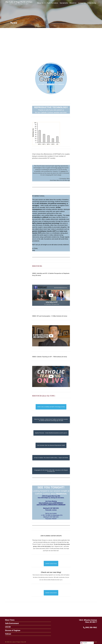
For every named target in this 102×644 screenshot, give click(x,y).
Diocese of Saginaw (11, 630)
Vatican (7, 634)
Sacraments (64, 3)
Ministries (73, 3)
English (84, 643)
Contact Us (82, 3)
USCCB (7, 627)
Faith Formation (53, 3)
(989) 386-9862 (91, 627)
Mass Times (9, 620)
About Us (41, 3)
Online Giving (92, 3)
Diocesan (94, 642)
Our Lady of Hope (15, 642)
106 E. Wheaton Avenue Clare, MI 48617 (89, 621)
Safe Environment (11, 623)
